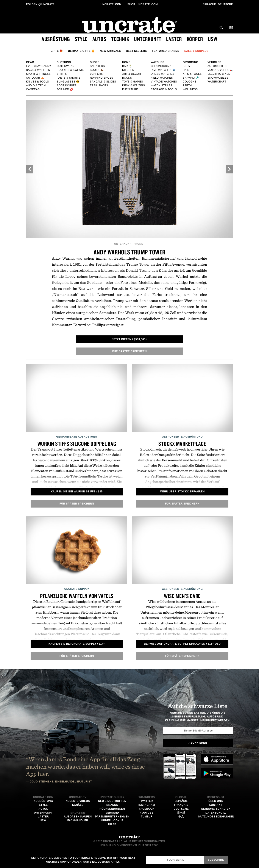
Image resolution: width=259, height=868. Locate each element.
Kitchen (128, 70)
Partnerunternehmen (112, 817)
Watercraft (217, 82)
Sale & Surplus (197, 51)
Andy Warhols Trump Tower (130, 252)
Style (81, 39)
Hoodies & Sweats (71, 70)
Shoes (95, 62)
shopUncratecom (143, 4)
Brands (112, 805)
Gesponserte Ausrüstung (77, 437)
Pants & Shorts (69, 78)
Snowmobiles (218, 78)
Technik (120, 39)
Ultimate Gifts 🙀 (81, 51)
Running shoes (101, 78)
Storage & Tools (164, 89)
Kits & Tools (192, 74)
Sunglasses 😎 (68, 82)
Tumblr (147, 817)
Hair (186, 70)
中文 (181, 817)
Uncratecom (111, 4)
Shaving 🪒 (191, 78)
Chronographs (163, 66)
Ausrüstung (56, 39)
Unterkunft (148, 39)
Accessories (67, 86)
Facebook (147, 809)
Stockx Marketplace (182, 444)
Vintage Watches (164, 82)
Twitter (147, 801)
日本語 (181, 813)
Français (181, 805)
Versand (112, 813)
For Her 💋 (65, 89)
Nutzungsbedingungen (216, 817)
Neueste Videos (78, 801)
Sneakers (98, 66)
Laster (174, 39)
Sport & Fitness (38, 74)
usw (213, 39)
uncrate (40, 4)
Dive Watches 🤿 (163, 70)
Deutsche (218, 4)
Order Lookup (112, 820)
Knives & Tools (38, 82)
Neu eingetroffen (112, 801)
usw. (43, 820)
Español (181, 801)
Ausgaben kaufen (78, 817)
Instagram (147, 805)
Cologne (190, 82)
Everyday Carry (39, 66)
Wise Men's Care (182, 596)
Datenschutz (216, 813)
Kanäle (78, 805)
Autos (99, 39)
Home (126, 62)
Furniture (130, 89)
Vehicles (214, 62)
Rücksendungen (112, 809)
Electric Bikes (219, 74)
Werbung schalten (216, 809)
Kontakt (216, 805)
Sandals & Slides (103, 82)
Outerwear (66, 66)
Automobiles (218, 66)
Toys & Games (133, 82)
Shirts (62, 74)
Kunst (140, 244)
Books (127, 78)
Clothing (64, 62)
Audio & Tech (36, 86)
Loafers (96, 74)
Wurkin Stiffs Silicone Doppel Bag (77, 444)
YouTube (147, 813)
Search (221, 27)
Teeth (187, 86)
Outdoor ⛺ (35, 78)
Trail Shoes (99, 86)
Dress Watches (163, 74)
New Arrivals (110, 51)
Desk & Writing (134, 86)
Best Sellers (137, 51)
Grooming (190, 62)
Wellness (190, 89)
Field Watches (162, 78)
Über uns (216, 801)
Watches (158, 62)
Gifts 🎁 (57, 51)
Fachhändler (78, 820)
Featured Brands (166, 51)
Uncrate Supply (77, 589)
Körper (195, 39)
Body (187, 66)
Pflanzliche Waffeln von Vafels (77, 596)
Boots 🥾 (97, 70)
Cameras (33, 89)
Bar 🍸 (127, 66)
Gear (30, 62)
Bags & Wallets (38, 70)
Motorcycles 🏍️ (220, 70)
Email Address (146, 856)
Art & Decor (132, 74)
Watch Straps (162, 86)
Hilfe (112, 824)
